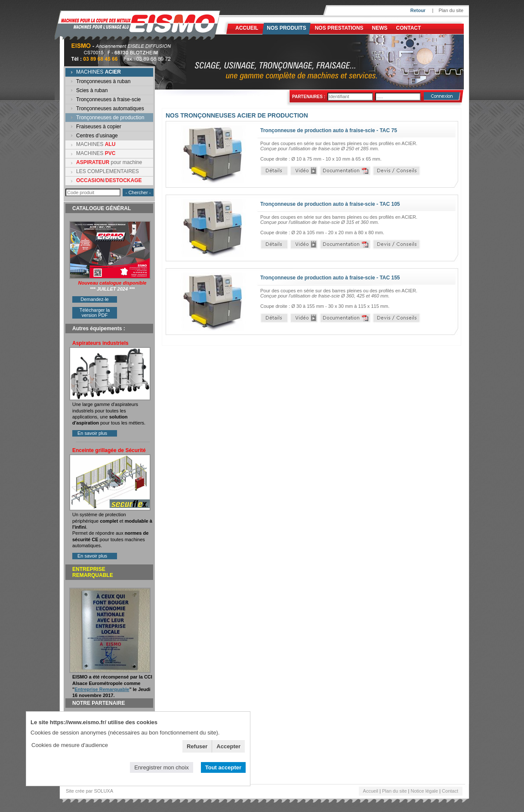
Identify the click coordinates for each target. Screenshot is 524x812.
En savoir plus (92, 433)
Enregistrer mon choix (161, 767)
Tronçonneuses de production (110, 118)
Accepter (228, 746)
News (380, 28)
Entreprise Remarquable (102, 689)
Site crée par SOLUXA (89, 791)
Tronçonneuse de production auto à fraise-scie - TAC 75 (329, 130)
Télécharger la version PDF (95, 313)
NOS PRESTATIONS (339, 28)
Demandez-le (94, 299)
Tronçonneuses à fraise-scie (108, 99)
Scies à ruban (92, 90)
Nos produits (286, 28)
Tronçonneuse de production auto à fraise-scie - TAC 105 (330, 204)
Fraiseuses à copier (99, 127)
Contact (409, 28)
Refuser (197, 746)
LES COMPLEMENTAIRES (108, 171)
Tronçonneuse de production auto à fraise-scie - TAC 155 (330, 278)
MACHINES (99, 72)
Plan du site (451, 10)
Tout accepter (223, 767)
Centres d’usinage (97, 136)
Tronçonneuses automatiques (110, 108)
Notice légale (425, 791)
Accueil (247, 28)
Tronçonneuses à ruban (103, 81)
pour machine (109, 162)
